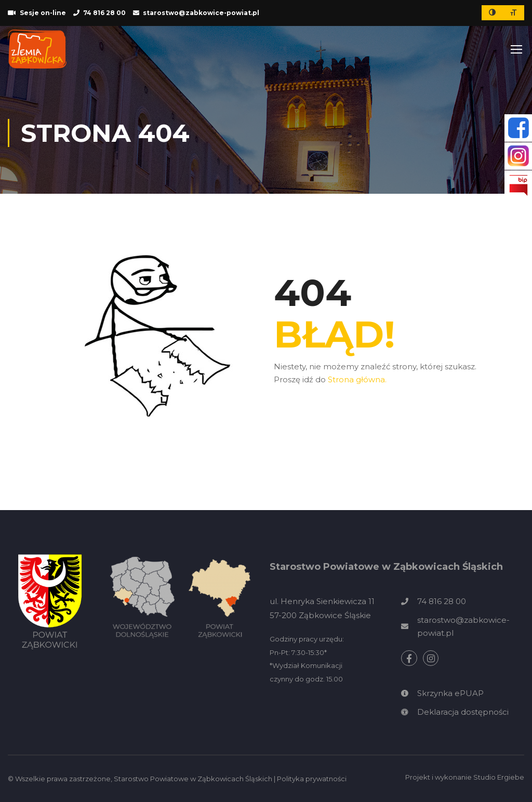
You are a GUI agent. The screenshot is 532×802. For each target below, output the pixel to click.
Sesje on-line (43, 13)
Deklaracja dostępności (463, 712)
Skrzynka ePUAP (450, 693)
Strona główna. (357, 379)
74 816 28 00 (104, 13)
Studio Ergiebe (499, 777)
